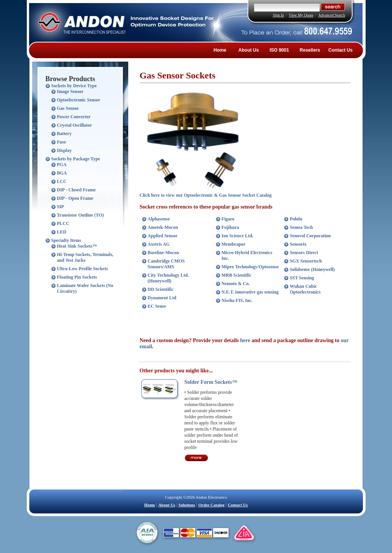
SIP (61, 207)
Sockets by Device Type (74, 86)
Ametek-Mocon (163, 227)
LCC (62, 181)
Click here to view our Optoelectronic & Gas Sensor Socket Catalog (206, 195)
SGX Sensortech (306, 261)
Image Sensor (70, 91)
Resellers (310, 50)
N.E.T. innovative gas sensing (250, 292)
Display (65, 150)
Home (220, 50)
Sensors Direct (304, 253)
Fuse (62, 142)
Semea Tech (301, 227)
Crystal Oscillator (75, 125)
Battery (65, 134)
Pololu (296, 219)
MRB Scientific (237, 275)
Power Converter (74, 117)
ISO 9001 (279, 50)
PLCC (63, 223)
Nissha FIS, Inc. (237, 300)
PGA (62, 165)
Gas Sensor (68, 108)
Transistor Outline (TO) (81, 215)
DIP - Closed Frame (77, 190)
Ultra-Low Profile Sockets (82, 269)
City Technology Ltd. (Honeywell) (168, 278)
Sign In (278, 15)
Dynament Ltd (162, 298)
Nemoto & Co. (236, 284)
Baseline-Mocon (163, 253)
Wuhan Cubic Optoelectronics (305, 289)
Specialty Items (66, 240)
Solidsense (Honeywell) (312, 269)
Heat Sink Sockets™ (77, 246)
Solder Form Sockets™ (211, 382)
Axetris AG (159, 244)
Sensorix (298, 244)
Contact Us (341, 50)
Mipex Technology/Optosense (250, 267)
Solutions (187, 505)
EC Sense (157, 306)
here (245, 340)
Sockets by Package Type (76, 159)
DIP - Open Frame (75, 198)
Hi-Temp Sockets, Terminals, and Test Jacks (85, 257)
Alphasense (159, 219)
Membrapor (234, 244)
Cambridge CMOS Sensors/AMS (166, 264)
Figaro (228, 219)
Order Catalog (212, 505)
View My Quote (301, 15)
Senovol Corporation (310, 236)
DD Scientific (161, 289)
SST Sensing (302, 278)
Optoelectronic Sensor (79, 100)
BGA (62, 173)
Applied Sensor (163, 236)
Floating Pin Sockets (77, 277)
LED (62, 232)
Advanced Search (332, 15)
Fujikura (230, 227)
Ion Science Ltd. (238, 236)
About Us (249, 50)
